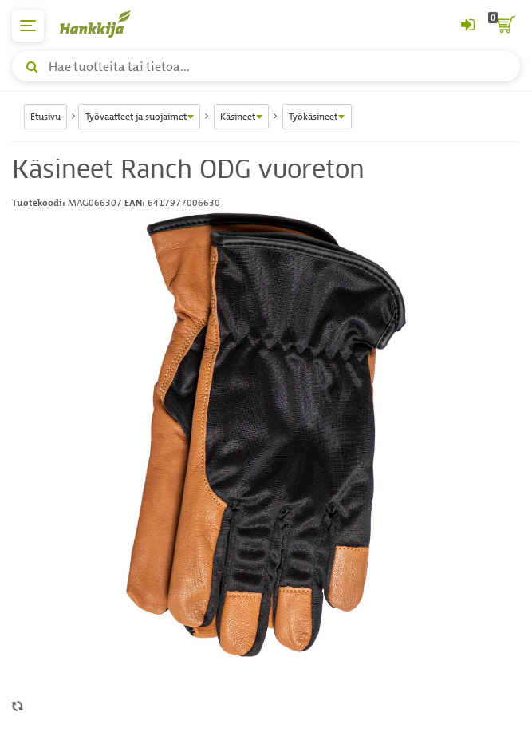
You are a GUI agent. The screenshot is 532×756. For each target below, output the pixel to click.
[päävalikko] (28, 26)
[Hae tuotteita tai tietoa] (266, 66)
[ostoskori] (504, 26)
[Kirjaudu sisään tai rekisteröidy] (467, 26)
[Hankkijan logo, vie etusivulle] (104, 24)
